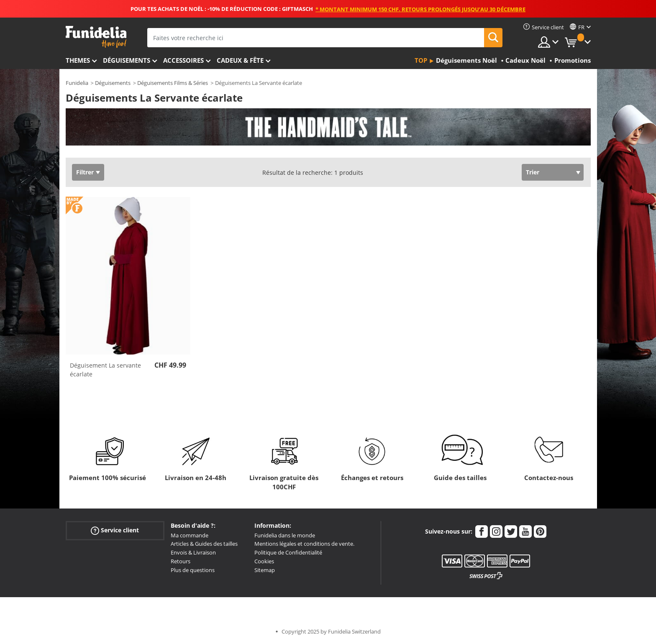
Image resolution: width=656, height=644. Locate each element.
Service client (115, 530)
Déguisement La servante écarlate (105, 370)
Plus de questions (193, 570)
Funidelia (77, 83)
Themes (78, 60)
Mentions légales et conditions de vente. (304, 544)
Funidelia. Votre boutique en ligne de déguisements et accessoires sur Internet (96, 37)
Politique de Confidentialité (288, 552)
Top (421, 60)
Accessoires (183, 60)
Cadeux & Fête (240, 60)
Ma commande (190, 535)
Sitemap (265, 570)
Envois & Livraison (193, 552)
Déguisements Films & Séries (173, 83)
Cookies (264, 561)
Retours (181, 561)
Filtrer (85, 172)
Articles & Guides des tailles (204, 544)
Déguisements (127, 60)
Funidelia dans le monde (285, 535)
